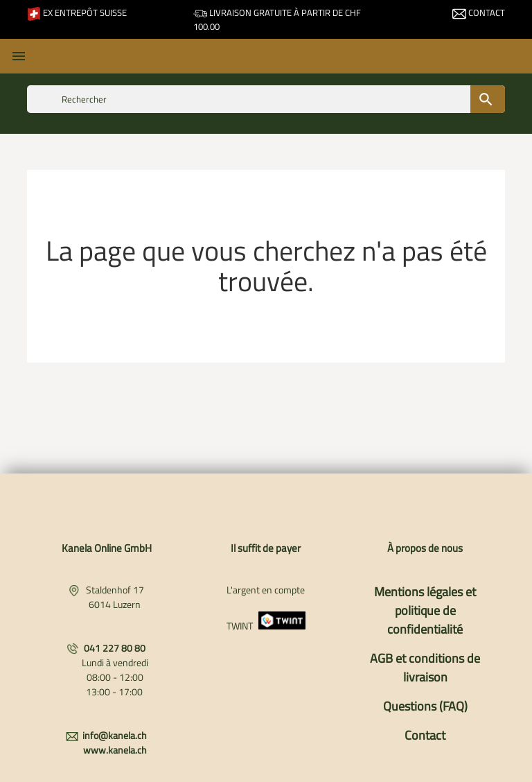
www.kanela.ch (115, 750)
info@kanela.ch (115, 735)
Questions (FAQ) (425, 706)
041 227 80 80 (115, 648)
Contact (479, 12)
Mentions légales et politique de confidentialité (425, 610)
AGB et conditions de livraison (425, 668)
